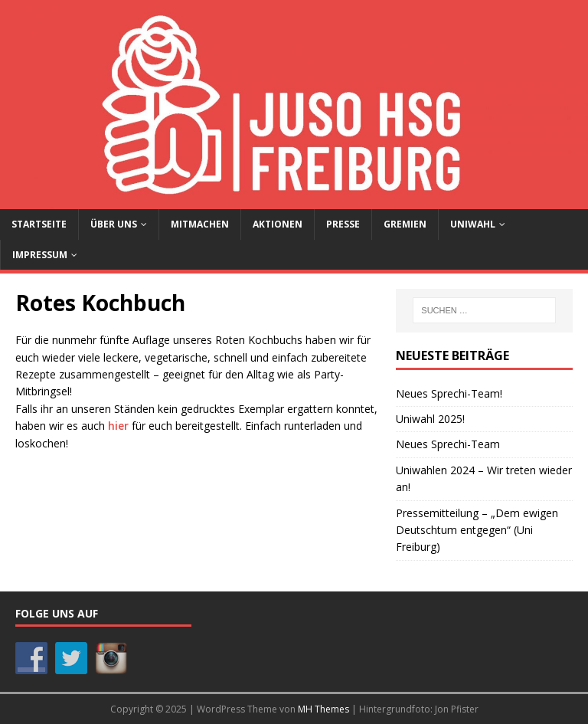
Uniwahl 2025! (430, 419)
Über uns (114, 224)
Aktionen (278, 224)
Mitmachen (200, 224)
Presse (343, 224)
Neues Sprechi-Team (448, 444)
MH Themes (323, 709)
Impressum (40, 255)
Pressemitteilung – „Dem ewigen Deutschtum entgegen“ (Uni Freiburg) (477, 530)
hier (118, 426)
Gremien (405, 224)
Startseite (39, 224)
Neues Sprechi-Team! (449, 393)
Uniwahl (473, 224)
